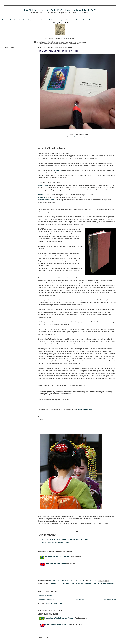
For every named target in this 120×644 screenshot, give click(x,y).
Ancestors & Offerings (86, 190)
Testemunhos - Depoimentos (59, 20)
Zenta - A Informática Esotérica (60, 10)
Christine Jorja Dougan (79, 137)
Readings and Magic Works (56, 563)
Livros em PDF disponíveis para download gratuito (65, 539)
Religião (98, 584)
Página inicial (79, 599)
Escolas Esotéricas (67, 584)
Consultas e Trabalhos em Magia (57, 556)
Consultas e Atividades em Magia (21, 20)
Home (4, 20)
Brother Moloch (43, 185)
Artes (54, 584)
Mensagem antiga (110, 599)
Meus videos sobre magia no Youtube (56, 542)
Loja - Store (76, 20)
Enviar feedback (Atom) (54, 603)
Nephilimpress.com (85, 410)
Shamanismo (109, 584)
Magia (81, 584)
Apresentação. (41, 20)
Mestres (89, 584)
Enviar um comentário (45, 596)
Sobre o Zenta (88, 20)
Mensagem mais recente (46, 599)
